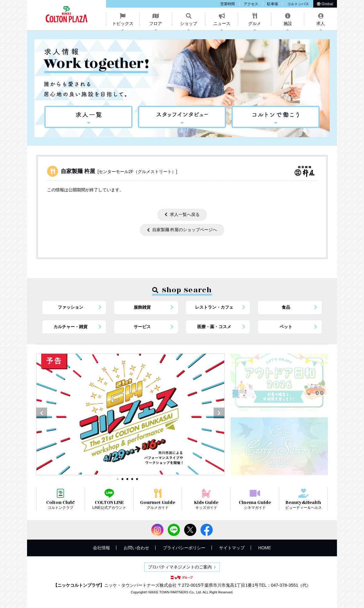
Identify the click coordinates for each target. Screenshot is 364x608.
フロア (156, 23)
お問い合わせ (136, 548)
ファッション (70, 307)
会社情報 (101, 548)
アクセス (251, 4)
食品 (286, 307)
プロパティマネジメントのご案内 (180, 567)
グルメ (255, 23)
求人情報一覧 (88, 117)
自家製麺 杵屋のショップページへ (185, 230)
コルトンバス (298, 4)
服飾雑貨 (142, 307)
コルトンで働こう (276, 117)
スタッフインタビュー (182, 117)
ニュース (222, 23)
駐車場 (273, 4)
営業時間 (228, 4)
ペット (286, 327)
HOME (265, 548)
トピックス (123, 23)
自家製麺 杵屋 (119, 171)
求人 (321, 23)
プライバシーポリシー (184, 548)
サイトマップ (232, 548)
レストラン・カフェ (214, 307)
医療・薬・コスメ (214, 327)
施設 (288, 23)
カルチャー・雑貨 (70, 327)
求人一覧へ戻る (185, 214)
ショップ (189, 23)
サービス (142, 327)
